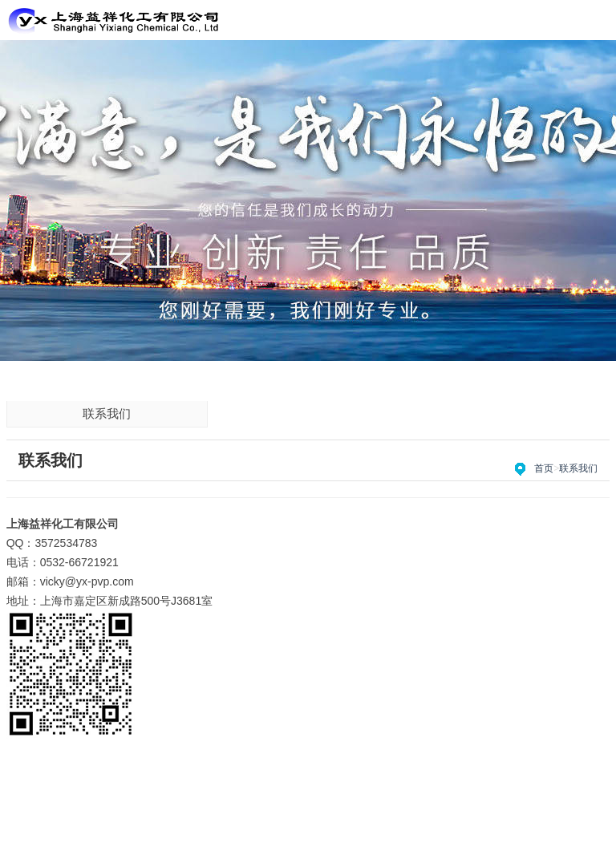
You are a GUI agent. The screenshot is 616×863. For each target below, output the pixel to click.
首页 (544, 468)
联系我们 (107, 413)
